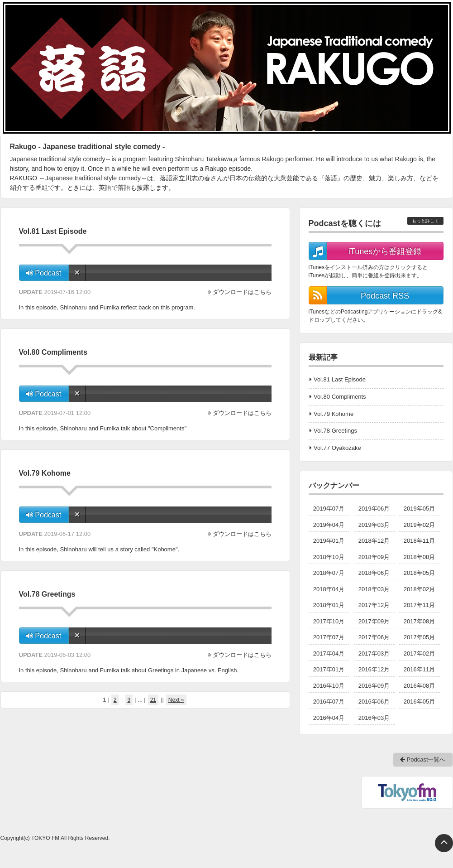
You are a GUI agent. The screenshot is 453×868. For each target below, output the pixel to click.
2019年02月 (419, 525)
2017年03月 (374, 653)
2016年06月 (374, 702)
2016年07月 (329, 702)
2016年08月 (419, 686)
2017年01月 (329, 669)
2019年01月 (329, 541)
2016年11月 (419, 669)
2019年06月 (374, 509)
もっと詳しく (425, 221)
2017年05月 (419, 637)
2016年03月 (374, 718)
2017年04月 (329, 653)
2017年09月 (374, 621)
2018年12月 (374, 541)
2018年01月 (329, 605)
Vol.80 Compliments (340, 397)
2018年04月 (329, 589)
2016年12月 (374, 669)
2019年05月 (419, 509)
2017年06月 (374, 637)
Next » (176, 700)
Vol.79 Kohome (334, 414)
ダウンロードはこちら (242, 292)
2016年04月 (329, 718)
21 (153, 700)
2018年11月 (419, 541)
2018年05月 (419, 573)
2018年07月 (329, 573)
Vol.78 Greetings (335, 431)
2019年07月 (329, 509)
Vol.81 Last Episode (340, 379)
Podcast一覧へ (423, 759)
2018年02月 (419, 589)
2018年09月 (374, 557)
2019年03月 (374, 525)
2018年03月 (374, 589)
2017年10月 (329, 621)
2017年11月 (419, 605)
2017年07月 (329, 637)
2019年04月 (329, 525)
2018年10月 (329, 557)
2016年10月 (329, 686)
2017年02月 (419, 653)
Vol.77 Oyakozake (337, 448)
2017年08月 (419, 621)
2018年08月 (419, 557)
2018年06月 (374, 573)
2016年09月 (374, 686)
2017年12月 (374, 605)
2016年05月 (419, 702)
